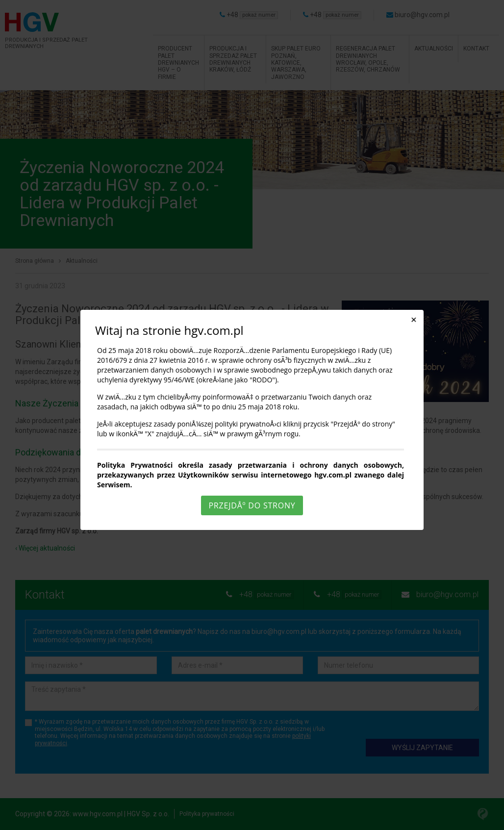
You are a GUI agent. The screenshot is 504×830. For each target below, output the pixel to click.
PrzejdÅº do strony (252, 505)
